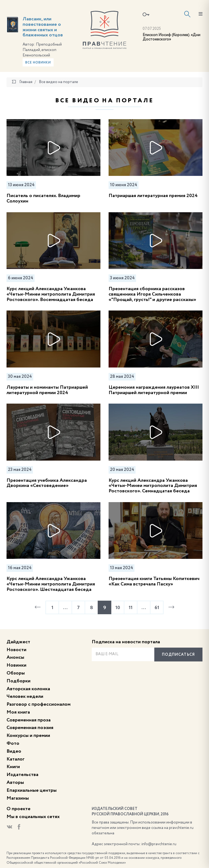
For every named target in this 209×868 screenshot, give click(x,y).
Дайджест (18, 642)
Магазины (18, 798)
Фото (13, 743)
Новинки (16, 665)
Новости (16, 650)
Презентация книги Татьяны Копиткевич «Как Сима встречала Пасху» (154, 581)
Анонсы (15, 657)
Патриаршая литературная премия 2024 (153, 196)
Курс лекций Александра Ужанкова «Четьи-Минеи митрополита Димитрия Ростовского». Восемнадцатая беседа (51, 294)
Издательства (22, 775)
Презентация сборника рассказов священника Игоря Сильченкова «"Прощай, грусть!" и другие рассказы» (152, 294)
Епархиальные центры (32, 790)
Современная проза (29, 720)
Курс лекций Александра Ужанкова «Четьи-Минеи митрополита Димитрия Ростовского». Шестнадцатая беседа (51, 584)
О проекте (19, 809)
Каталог (16, 759)
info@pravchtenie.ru (159, 844)
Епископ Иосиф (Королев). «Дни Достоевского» (171, 37)
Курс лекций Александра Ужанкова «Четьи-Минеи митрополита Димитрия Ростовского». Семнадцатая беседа (153, 486)
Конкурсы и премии (28, 736)
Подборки (19, 681)
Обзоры (16, 673)
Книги (13, 767)
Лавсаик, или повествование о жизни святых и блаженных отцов (43, 27)
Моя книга (18, 712)
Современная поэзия (30, 728)
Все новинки (38, 63)
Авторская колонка (28, 689)
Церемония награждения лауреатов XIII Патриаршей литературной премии (154, 390)
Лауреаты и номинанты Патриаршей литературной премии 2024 (47, 390)
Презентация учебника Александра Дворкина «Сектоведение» (47, 483)
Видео (14, 751)
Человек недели (25, 696)
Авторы (15, 783)
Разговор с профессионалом (39, 704)
